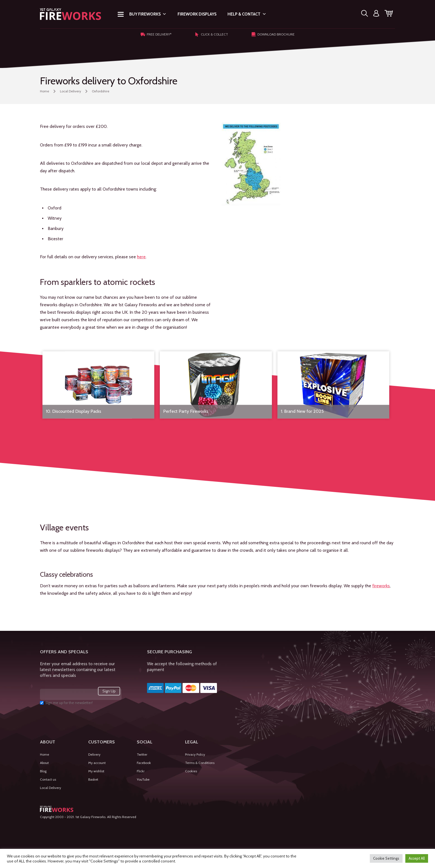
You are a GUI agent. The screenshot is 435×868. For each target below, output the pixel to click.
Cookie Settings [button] (386, 858)
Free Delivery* (156, 34)
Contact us (48, 779)
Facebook (144, 763)
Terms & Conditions (200, 763)
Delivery (94, 754)
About (44, 763)
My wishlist (96, 771)
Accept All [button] (417, 858)
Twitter (142, 754)
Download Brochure (273, 34)
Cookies (191, 771)
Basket (93, 779)
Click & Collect (211, 34)
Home (45, 91)
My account (97, 763)
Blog (43, 771)
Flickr (141, 771)
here (141, 257)
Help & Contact (247, 14)
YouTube (143, 779)
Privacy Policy (195, 754)
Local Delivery (70, 91)
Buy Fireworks (148, 14)
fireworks (381, 586)
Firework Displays (197, 14)
